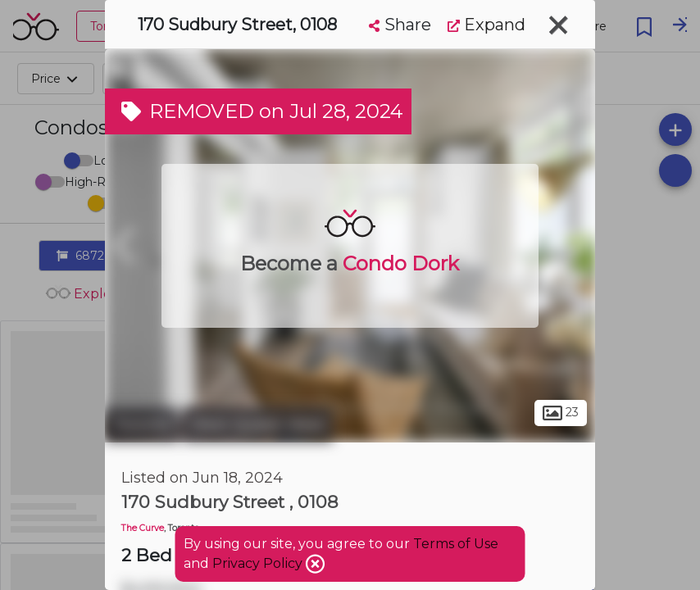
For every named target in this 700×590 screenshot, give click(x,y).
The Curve (143, 528)
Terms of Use (456, 544)
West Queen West (258, 424)
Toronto (142, 424)
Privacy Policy (259, 563)
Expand (486, 25)
